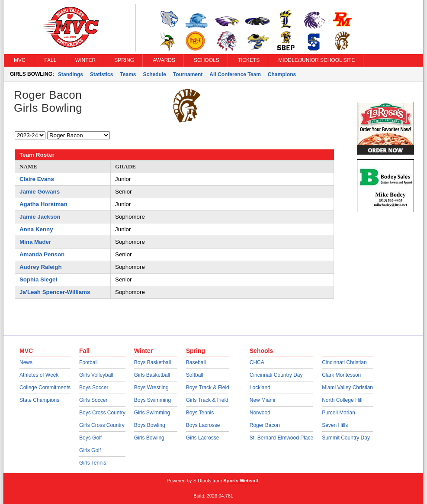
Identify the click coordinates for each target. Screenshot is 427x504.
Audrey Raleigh (41, 267)
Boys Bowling (150, 425)
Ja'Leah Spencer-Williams (55, 292)
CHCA (257, 362)
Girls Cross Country (102, 425)
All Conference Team (235, 74)
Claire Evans (37, 179)
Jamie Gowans (40, 192)
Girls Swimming (152, 413)
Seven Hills (335, 425)
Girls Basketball (152, 375)
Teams (128, 74)
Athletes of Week (39, 375)
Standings (71, 74)
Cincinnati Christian (344, 362)
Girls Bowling (149, 438)
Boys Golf (90, 438)
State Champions (39, 400)
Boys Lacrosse (203, 425)
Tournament (188, 74)
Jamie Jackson (40, 217)
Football (88, 362)
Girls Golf (90, 450)
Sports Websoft (241, 481)
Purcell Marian (339, 413)
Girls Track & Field (207, 400)
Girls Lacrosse (203, 438)
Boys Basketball (152, 362)
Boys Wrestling (151, 388)
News (26, 362)
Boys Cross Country (102, 413)
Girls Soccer (93, 400)
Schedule (155, 74)
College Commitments (45, 388)
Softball (195, 375)
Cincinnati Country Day (276, 375)
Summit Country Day (346, 438)
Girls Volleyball (96, 375)
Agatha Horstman (43, 204)
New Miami (262, 400)
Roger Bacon (265, 425)
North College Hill (342, 400)
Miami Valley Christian (347, 388)
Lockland (260, 388)
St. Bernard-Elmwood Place (281, 438)
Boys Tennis (200, 413)
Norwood (260, 413)
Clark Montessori (341, 375)
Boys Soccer (94, 388)
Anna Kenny (36, 229)
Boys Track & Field (208, 388)
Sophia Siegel (38, 279)
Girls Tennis (93, 463)
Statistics (101, 74)
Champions (282, 74)
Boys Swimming (152, 400)
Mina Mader (35, 242)
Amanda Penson (42, 254)
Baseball (196, 362)
